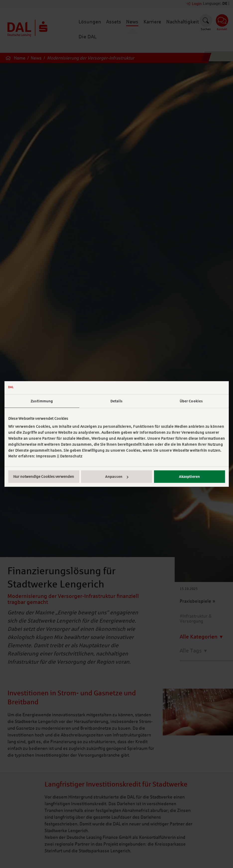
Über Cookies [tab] (191, 401)
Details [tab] (117, 401)
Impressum (46, 456)
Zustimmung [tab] (42, 401)
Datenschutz (71, 456)
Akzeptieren (189, 477)
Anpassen (117, 477)
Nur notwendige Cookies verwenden (44, 477)
